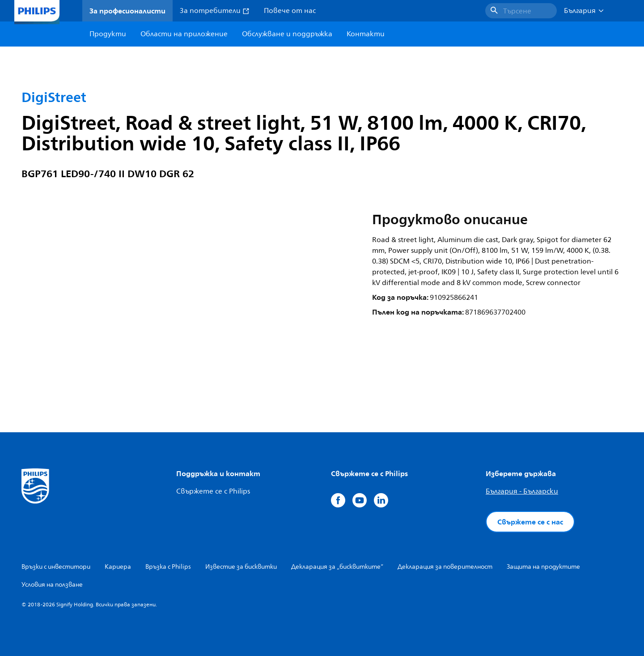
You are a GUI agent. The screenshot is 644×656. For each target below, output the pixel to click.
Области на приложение (184, 34)
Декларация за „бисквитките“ (337, 567)
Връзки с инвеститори (56, 567)
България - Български (522, 491)
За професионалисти (127, 11)
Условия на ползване (52, 585)
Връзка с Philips (168, 567)
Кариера (118, 567)
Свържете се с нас (530, 522)
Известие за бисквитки (241, 567)
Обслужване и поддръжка (287, 34)
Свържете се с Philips (213, 491)
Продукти (108, 34)
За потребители (215, 11)
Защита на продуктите (543, 567)
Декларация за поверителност (445, 567)
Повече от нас (290, 11)
